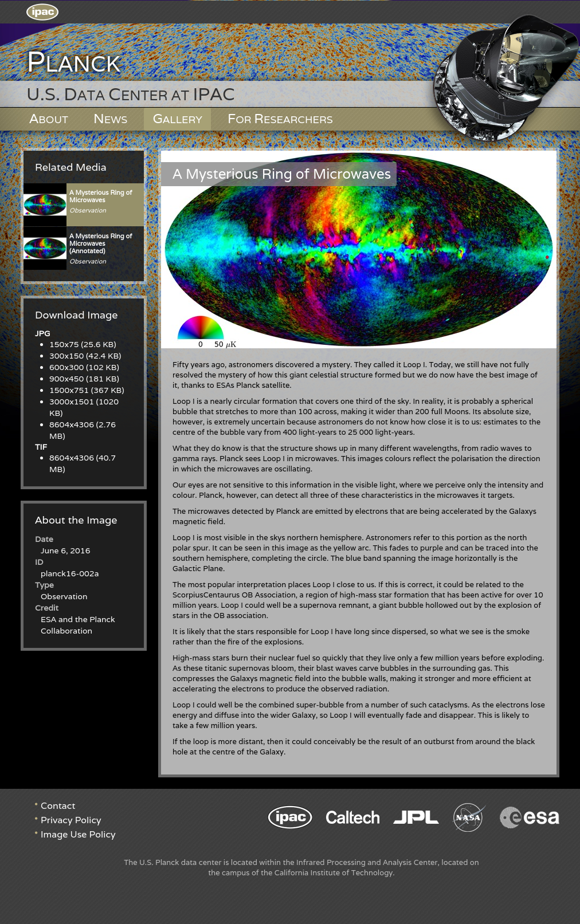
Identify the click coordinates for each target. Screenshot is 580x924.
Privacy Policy (71, 820)
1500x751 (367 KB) (87, 390)
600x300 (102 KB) (84, 367)
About (49, 118)
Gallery (177, 118)
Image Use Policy (78, 834)
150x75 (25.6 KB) (83, 344)
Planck (73, 62)
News (111, 118)
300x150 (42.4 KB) (85, 356)
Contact (58, 806)
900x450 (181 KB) (84, 379)
